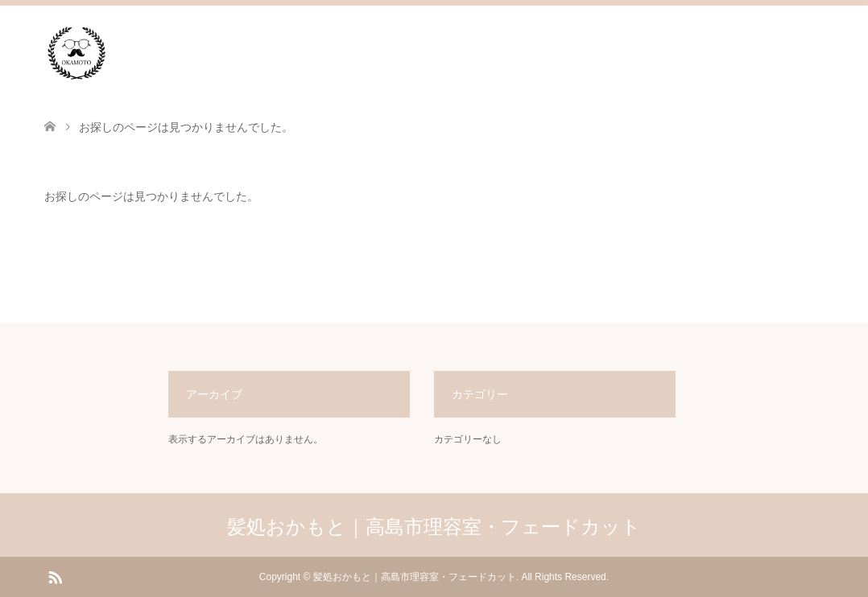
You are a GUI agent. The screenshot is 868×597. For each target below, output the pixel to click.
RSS (55, 576)
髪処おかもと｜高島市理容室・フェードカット (434, 527)
